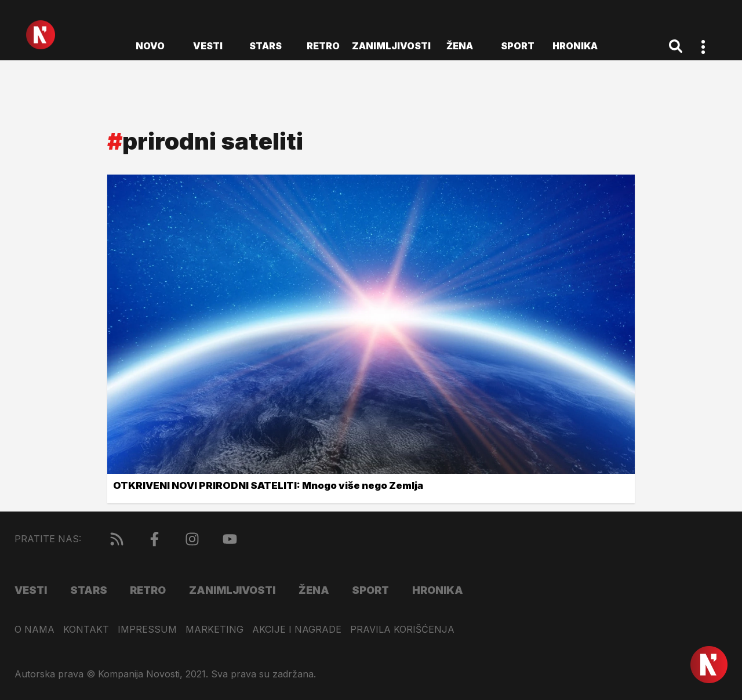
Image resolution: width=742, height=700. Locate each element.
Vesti (208, 46)
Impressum (147, 630)
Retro (323, 46)
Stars (265, 46)
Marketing (214, 630)
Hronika (575, 46)
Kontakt (86, 630)
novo (150, 46)
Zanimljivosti (391, 46)
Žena (460, 46)
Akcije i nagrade (297, 630)
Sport (518, 46)
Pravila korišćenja (402, 630)
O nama (34, 630)
